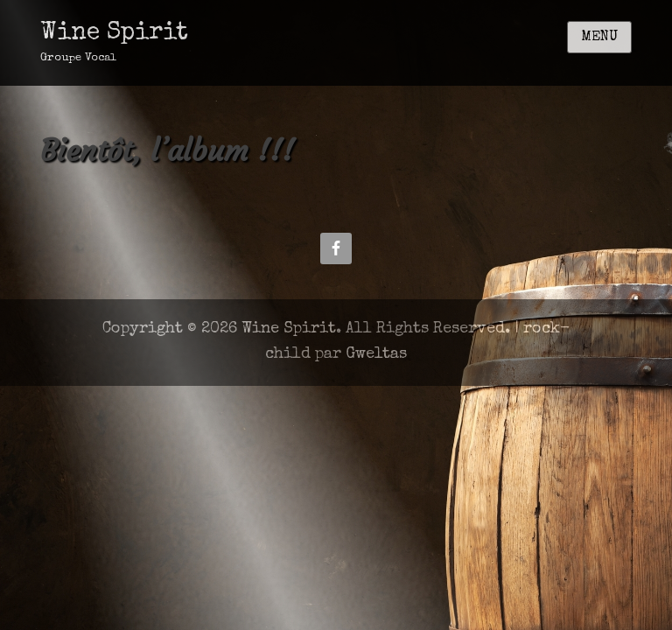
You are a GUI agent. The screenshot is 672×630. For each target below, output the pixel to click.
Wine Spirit (114, 33)
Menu (599, 38)
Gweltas (376, 354)
